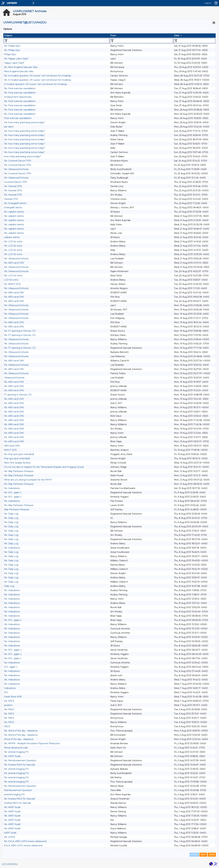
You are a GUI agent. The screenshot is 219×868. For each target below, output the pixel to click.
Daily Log (9, 586)
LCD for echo (11, 280)
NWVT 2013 (10, 450)
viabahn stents (12, 237)
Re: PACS (9, 701)
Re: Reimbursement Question (20, 760)
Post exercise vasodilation (18, 118)
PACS (7, 726)
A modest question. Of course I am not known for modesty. (36, 84)
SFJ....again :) (11, 667)
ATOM (194, 855)
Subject (8, 36)
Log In (208, 3)
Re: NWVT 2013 (12, 284)
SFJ (6, 692)
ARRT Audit (10, 833)
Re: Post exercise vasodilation (20, 88)
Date (177, 36)
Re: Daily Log (11, 514)
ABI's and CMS (12, 446)
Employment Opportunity (18, 97)
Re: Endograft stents (15, 203)
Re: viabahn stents (14, 212)
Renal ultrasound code (16, 748)
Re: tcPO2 (10, 837)
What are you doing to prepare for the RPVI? (28, 480)
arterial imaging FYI (14, 794)
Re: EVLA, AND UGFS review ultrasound (25, 841)
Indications (10, 688)
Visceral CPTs (11, 199)
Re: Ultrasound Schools (16, 169)
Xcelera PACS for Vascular (18, 803)
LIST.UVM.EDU (10, 864)
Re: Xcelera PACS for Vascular (20, 765)
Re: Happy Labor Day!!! (16, 59)
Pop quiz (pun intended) (17, 458)
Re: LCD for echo (13, 242)
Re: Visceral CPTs (13, 186)
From (113, 36)
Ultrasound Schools (14, 378)
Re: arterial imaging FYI (17, 752)
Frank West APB (13, 697)
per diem (9, 127)
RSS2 (212, 855)
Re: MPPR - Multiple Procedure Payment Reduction (32, 743)
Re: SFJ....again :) (13, 492)
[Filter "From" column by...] (142, 41)
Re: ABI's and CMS (14, 263)
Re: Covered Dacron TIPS (18, 161)
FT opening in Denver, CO (18, 395)
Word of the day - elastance (19, 739)
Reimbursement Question (18, 790)
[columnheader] (56, 36)
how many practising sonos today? (23, 156)
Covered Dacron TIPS (16, 182)
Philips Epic (10, 54)
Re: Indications (12, 488)
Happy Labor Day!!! (14, 63)
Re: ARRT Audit (12, 756)
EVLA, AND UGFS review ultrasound (23, 846)
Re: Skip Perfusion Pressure (19, 471)
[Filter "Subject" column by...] (57, 41)
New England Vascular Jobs (19, 71)
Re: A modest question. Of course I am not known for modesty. (38, 76)
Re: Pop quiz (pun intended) (19, 454)
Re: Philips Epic (12, 46)
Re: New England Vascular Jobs (21, 67)
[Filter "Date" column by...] (195, 41)
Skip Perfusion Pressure (17, 509)
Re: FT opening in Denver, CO (20, 331)
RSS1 (203, 855)
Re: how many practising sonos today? (25, 122)
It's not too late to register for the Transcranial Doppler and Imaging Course (44, 467)
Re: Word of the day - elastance (21, 731)
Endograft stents (13, 208)
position (8, 705)
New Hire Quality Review (17, 463)
